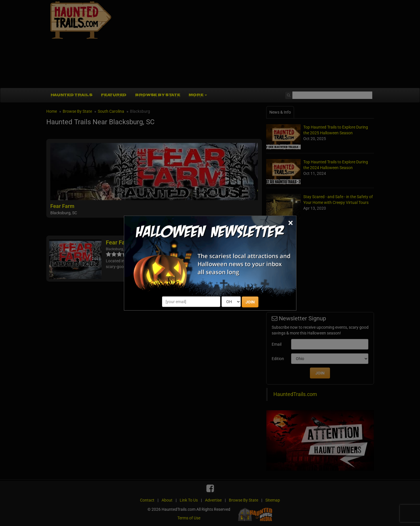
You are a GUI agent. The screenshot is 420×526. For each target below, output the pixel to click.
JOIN (250, 302)
